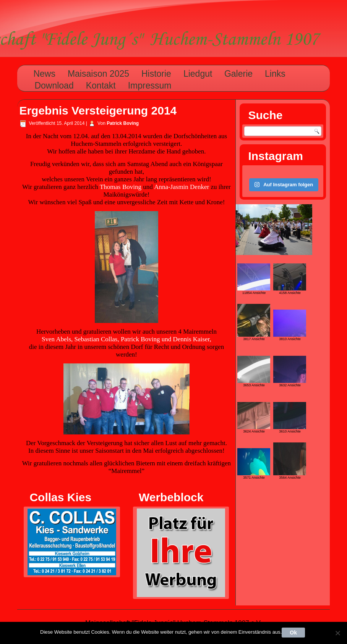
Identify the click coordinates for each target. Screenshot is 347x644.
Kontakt (101, 86)
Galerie (238, 74)
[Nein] (337, 633)
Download (54, 86)
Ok (293, 633)
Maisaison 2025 (98, 74)
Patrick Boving (123, 123)
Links (275, 74)
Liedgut (198, 74)
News (44, 74)
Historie (156, 74)
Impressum (150, 86)
